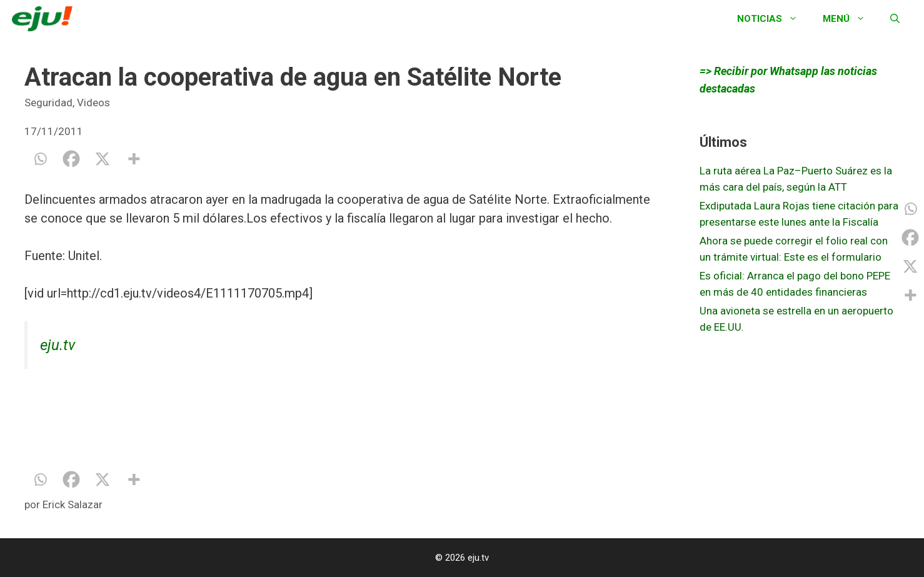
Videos (93, 103)
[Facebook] (71, 159)
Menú (850, 19)
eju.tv (58, 345)
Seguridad (48, 103)
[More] (134, 159)
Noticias (774, 19)
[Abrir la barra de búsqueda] (895, 19)
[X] (103, 159)
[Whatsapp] (40, 159)
